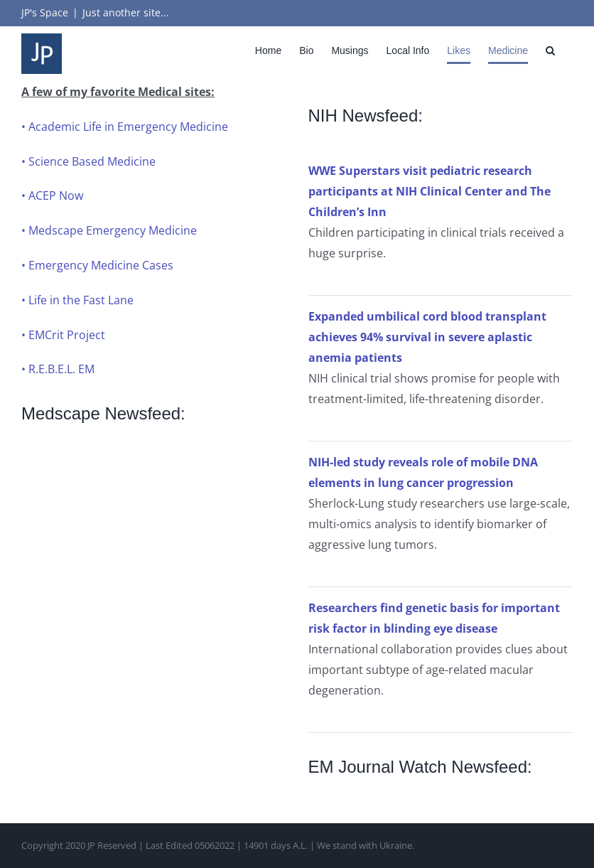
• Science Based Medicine (88, 161)
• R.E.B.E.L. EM (58, 369)
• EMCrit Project (63, 335)
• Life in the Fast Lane (77, 300)
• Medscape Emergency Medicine (109, 230)
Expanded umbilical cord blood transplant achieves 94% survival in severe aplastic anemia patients (427, 337)
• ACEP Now (52, 195)
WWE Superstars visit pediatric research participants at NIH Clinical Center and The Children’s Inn (430, 191)
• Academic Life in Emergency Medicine (125, 127)
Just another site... (126, 12)
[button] (550, 50)
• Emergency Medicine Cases (97, 265)
